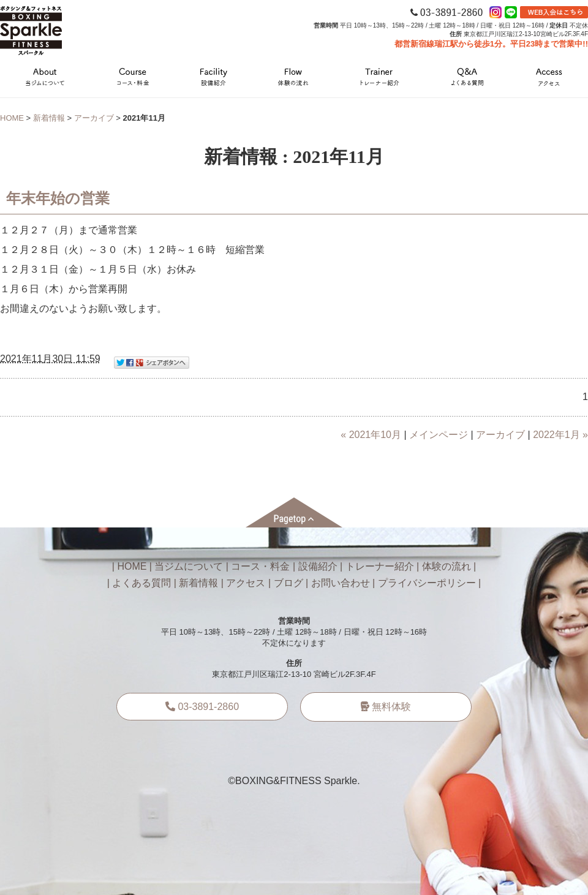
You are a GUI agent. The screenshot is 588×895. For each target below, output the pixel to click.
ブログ (288, 583)
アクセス (246, 583)
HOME (12, 118)
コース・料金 (260, 566)
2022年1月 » (560, 435)
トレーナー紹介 (380, 566)
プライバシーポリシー (427, 583)
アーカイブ (94, 118)
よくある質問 (141, 583)
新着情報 (49, 118)
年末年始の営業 (58, 198)
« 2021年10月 (371, 435)
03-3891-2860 (202, 707)
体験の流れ (447, 566)
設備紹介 (318, 566)
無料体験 (386, 707)
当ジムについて (189, 566)
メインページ (439, 435)
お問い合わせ (341, 583)
